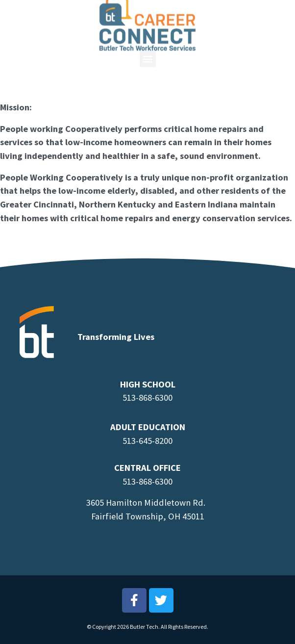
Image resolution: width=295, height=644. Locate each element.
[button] (148, 45)
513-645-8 (141, 441)
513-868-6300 (147, 398)
